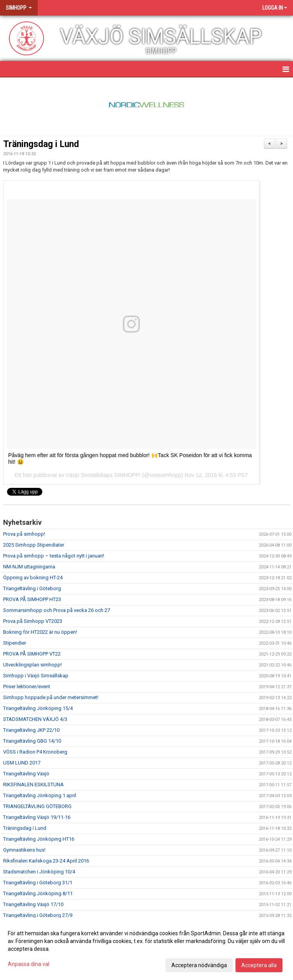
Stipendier (15, 643)
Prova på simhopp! (24, 534)
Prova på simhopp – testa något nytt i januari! (54, 556)
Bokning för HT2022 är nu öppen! (40, 632)
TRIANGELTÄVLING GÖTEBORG (37, 806)
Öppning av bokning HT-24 (33, 578)
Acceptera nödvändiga (199, 965)
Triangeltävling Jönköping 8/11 (38, 893)
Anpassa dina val (29, 964)
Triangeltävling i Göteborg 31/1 (38, 883)
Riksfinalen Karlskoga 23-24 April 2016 (46, 861)
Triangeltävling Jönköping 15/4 (38, 708)
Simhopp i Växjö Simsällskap (36, 676)
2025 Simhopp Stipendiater (34, 545)
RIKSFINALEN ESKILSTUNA (33, 785)
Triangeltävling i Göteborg (32, 588)
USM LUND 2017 (22, 763)
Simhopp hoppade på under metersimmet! (51, 697)
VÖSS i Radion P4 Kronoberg (35, 752)
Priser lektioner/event (27, 686)
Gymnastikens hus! (24, 850)
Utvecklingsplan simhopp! (32, 665)
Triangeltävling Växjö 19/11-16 (37, 817)
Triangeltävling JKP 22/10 (31, 730)
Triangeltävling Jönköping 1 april (40, 795)
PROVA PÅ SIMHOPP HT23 (32, 599)
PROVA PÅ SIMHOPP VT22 (32, 654)
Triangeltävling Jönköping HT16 (39, 839)
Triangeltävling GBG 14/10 (32, 741)
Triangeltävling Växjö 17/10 (33, 904)
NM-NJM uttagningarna (29, 567)
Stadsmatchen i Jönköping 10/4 (39, 872)
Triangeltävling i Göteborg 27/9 (38, 915)
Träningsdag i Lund (41, 144)
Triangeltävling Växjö (26, 774)
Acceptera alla (259, 965)
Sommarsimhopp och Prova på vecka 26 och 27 (57, 610)
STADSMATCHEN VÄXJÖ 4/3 (35, 719)
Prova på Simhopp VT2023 (33, 621)
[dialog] (146, 949)
